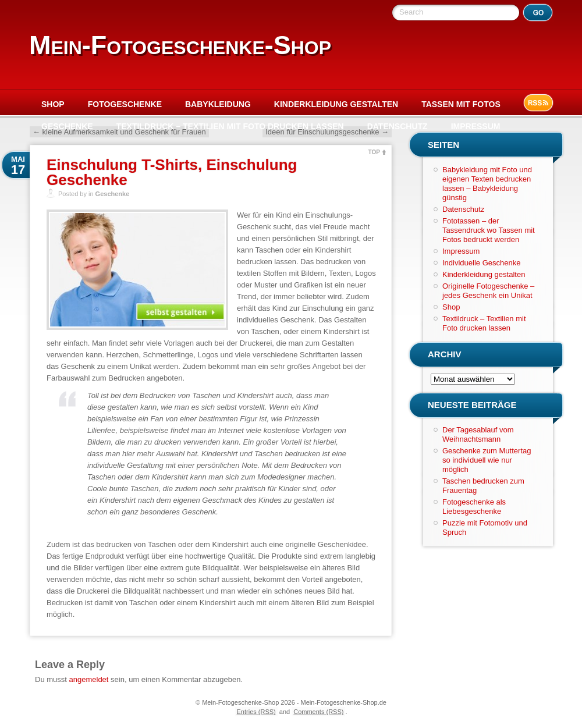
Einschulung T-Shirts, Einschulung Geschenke (172, 172)
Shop (53, 104)
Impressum (476, 126)
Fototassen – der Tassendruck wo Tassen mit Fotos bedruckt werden (489, 230)
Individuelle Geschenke (481, 263)
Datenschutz (398, 126)
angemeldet (89, 679)
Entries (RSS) (256, 712)
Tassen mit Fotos (461, 104)
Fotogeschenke (125, 104)
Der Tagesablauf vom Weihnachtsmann (478, 434)
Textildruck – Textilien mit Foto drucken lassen (230, 126)
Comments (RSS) (318, 712)
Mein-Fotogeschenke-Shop (180, 45)
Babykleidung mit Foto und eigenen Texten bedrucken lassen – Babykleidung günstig (487, 184)
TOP (374, 152)
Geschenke (67, 126)
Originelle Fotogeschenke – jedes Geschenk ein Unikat (488, 291)
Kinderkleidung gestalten (336, 104)
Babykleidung (218, 104)
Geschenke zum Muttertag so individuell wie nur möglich (487, 460)
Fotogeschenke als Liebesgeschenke (474, 507)
